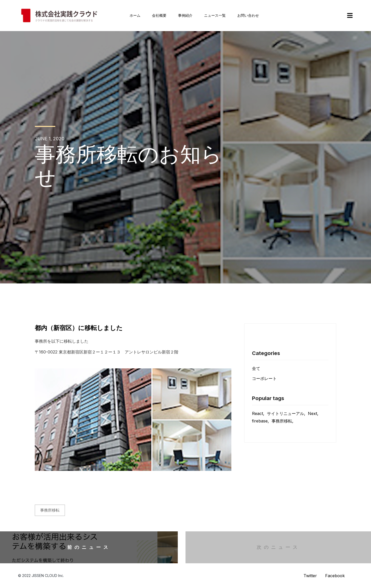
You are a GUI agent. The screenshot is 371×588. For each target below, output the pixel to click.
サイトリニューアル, (286, 413)
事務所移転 (50, 510)
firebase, (260, 421)
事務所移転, (283, 421)
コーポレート (264, 378)
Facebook (335, 576)
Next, (313, 413)
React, (258, 413)
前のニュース (89, 547)
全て (256, 368)
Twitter (310, 576)
